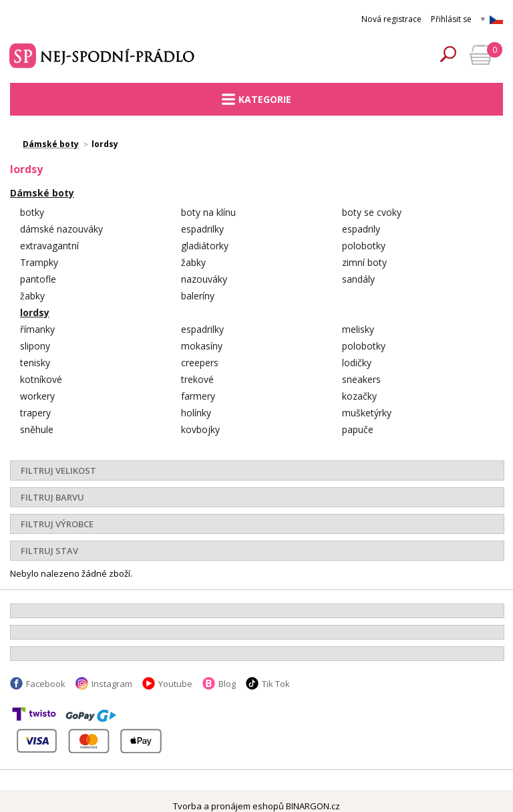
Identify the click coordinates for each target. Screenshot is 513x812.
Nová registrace (391, 19)
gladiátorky (205, 246)
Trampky (39, 262)
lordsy (35, 312)
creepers (200, 363)
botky (32, 212)
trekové (197, 379)
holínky (196, 413)
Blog (227, 684)
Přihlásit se (451, 19)
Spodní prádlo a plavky (104, 54)
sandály (358, 279)
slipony (35, 346)
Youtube (175, 684)
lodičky (357, 363)
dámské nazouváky (61, 229)
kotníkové (41, 379)
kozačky (359, 396)
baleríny (198, 296)
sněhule (37, 429)
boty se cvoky (372, 212)
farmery (198, 396)
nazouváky (204, 279)
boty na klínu (208, 212)
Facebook (46, 684)
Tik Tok (276, 684)
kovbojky (200, 429)
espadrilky (202, 229)
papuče (358, 429)
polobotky (364, 246)
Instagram (112, 684)
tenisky (35, 363)
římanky (37, 329)
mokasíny (202, 346)
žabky (193, 262)
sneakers (361, 379)
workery (37, 396)
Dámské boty (42, 193)
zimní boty (364, 262)
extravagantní (49, 246)
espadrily (361, 229)
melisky (358, 329)
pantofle (38, 279)
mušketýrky (367, 413)
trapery (35, 413)
